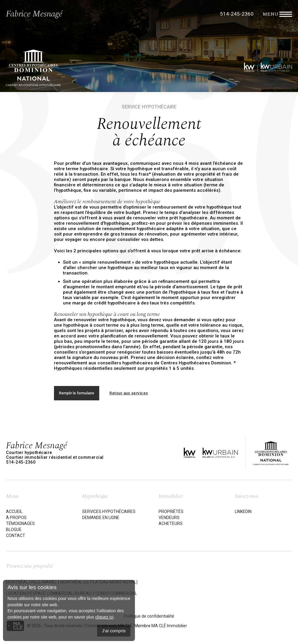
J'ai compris (114, 631)
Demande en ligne (101, 518)
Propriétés (171, 512)
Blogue (14, 530)
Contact (16, 536)
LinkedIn (243, 512)
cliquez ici (104, 617)
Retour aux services (129, 393)
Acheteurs (171, 524)
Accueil (14, 512)
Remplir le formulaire (77, 393)
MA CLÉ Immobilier (169, 626)
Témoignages (20, 524)
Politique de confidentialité (149, 616)
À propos (16, 518)
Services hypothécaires (109, 512)
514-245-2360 (237, 14)
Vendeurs (169, 518)
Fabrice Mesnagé (34, 14)
